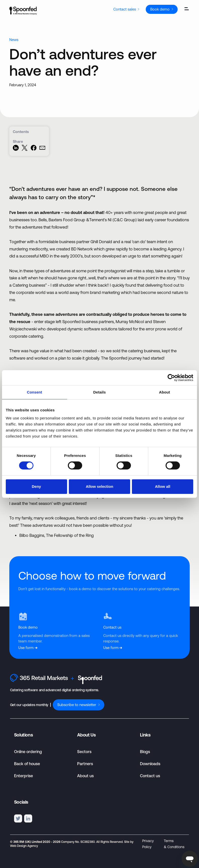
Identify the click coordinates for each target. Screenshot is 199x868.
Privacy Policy (148, 844)
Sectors (84, 752)
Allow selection (99, 486)
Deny (36, 486)
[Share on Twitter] (24, 149)
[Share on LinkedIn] (16, 149)
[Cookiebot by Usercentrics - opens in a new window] (171, 378)
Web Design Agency (24, 846)
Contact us (150, 776)
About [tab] (165, 392)
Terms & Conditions (174, 844)
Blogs (145, 752)
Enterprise (23, 776)
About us (85, 776)
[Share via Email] (42, 149)
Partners (85, 764)
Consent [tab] (35, 392)
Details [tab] (99, 392)
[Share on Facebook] (34, 149)
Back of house (27, 764)
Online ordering (28, 752)
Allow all (163, 486)
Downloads (150, 764)
